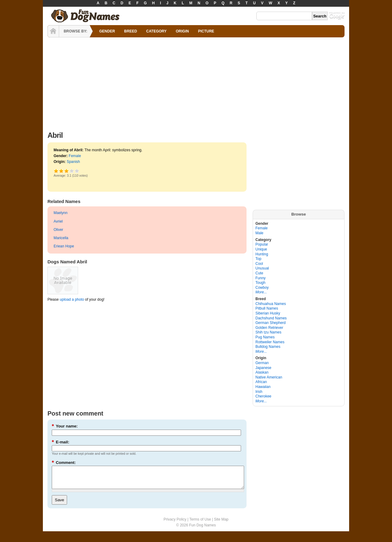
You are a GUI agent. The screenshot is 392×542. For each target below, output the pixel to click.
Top (258, 259)
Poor (56, 171)
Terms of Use (200, 524)
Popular (262, 244)
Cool (259, 264)
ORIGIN (182, 31)
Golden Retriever (269, 328)
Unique (261, 249)
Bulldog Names (268, 347)
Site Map (221, 524)
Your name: (65, 426)
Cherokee (263, 396)
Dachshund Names (271, 318)
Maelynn (60, 213)
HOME (53, 31)
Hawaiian (263, 387)
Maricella (61, 238)
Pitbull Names (267, 308)
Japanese (263, 368)
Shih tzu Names (268, 332)
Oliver (58, 230)
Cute (259, 273)
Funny (260, 278)
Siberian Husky (268, 313)
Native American (269, 377)
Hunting (262, 254)
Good (67, 171)
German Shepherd (271, 323)
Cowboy (262, 288)
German (262, 363)
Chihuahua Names (271, 304)
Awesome (77, 171)
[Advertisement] (196, 83)
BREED (130, 31)
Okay (61, 171)
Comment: (64, 463)
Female (75, 156)
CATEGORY (156, 31)
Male (259, 233)
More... (261, 292)
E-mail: (60, 442)
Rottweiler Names (270, 342)
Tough (260, 283)
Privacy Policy (175, 524)
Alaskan (262, 372)
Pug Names (265, 337)
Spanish (73, 162)
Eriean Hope (64, 246)
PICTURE (206, 31)
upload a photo (72, 299)
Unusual (262, 268)
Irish (259, 392)
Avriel (58, 221)
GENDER (107, 31)
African (261, 382)
